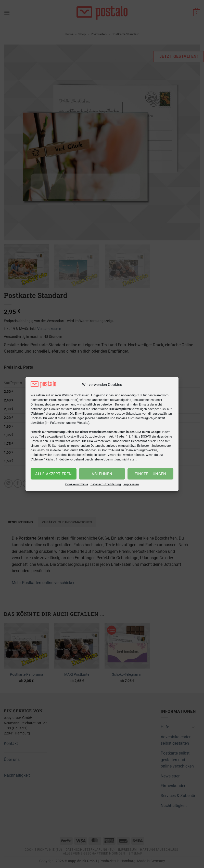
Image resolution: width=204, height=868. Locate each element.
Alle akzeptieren (53, 474)
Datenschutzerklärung (106, 484)
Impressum (131, 484)
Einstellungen (150, 474)
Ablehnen (102, 474)
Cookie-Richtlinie (77, 484)
